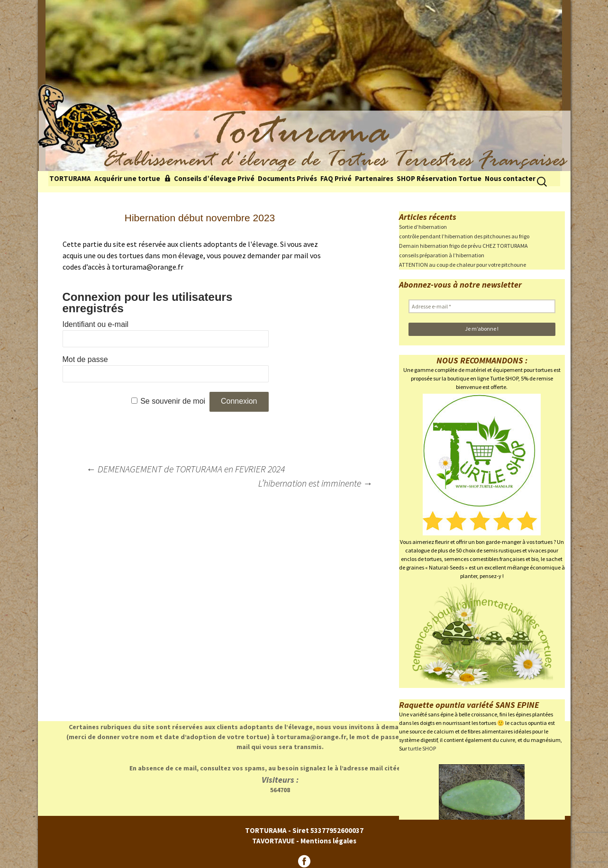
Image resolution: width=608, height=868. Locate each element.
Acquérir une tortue (127, 178)
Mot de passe (85, 359)
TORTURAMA (70, 178)
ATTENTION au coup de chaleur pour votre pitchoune (463, 265)
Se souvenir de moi (173, 401)
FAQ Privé (336, 178)
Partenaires (374, 178)
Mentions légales (328, 841)
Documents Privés (287, 178)
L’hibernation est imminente (315, 483)
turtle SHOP (422, 748)
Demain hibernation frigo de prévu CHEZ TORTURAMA (463, 246)
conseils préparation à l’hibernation (442, 255)
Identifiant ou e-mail (96, 324)
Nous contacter (510, 178)
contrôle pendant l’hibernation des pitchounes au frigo (464, 236)
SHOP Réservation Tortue (439, 178)
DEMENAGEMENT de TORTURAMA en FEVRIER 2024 (186, 469)
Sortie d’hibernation (423, 227)
